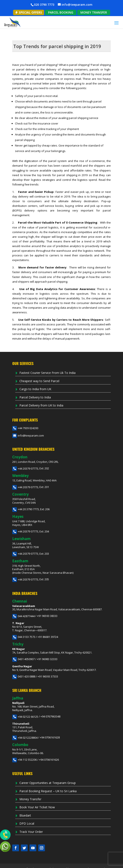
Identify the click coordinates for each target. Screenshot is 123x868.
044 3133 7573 (24, 637)
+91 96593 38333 (47, 616)
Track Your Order (31, 832)
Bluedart (25, 815)
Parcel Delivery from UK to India (41, 405)
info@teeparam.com (28, 435)
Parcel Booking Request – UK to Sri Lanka (48, 791)
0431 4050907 (23, 659)
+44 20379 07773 (25, 469)
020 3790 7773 (44, 5)
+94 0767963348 (50, 717)
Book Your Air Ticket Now (37, 807)
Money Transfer (30, 799)
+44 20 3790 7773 (26, 509)
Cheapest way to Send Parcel (39, 381)
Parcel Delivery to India (35, 397)
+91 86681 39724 (48, 637)
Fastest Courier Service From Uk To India (47, 373)
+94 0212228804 (25, 738)
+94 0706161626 (49, 760)
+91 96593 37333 (48, 676)
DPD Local (27, 823)
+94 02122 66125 (25, 717)
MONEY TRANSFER (94, 12)
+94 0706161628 (50, 738)
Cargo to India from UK (35, 389)
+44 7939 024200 (25, 428)
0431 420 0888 (24, 676)
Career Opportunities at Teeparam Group (48, 783)
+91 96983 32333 (47, 659)
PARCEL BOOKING (61, 12)
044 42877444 (23, 616)
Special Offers (29, 12)
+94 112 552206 (24, 760)
